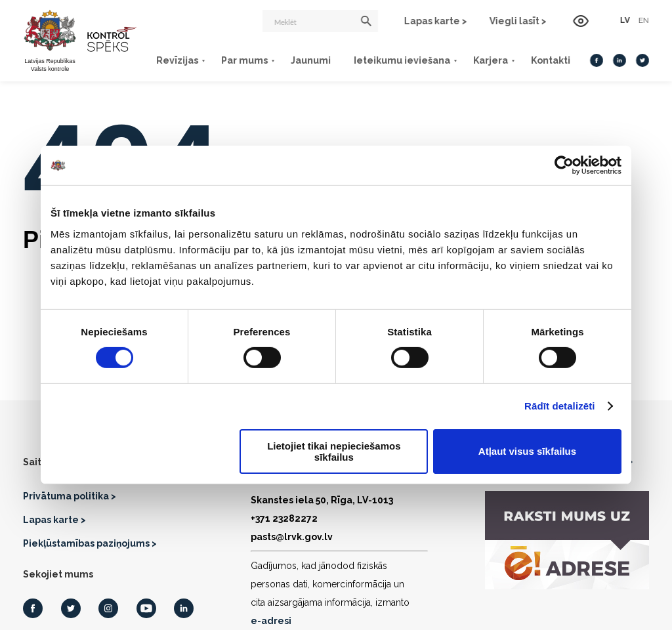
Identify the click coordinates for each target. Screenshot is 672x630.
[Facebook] (597, 60)
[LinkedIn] (619, 60)
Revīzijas (177, 60)
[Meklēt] (320, 21)
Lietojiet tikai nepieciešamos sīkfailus (334, 451)
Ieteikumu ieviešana (402, 60)
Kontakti (551, 60)
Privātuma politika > (70, 496)
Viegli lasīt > (518, 21)
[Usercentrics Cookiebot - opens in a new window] (564, 165)
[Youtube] (146, 608)
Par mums (244, 60)
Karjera (491, 60)
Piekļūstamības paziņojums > (90, 543)
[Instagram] (108, 608)
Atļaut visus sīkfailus (527, 451)
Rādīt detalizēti (559, 406)
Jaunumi (311, 60)
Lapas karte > (436, 21)
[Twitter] (642, 60)
